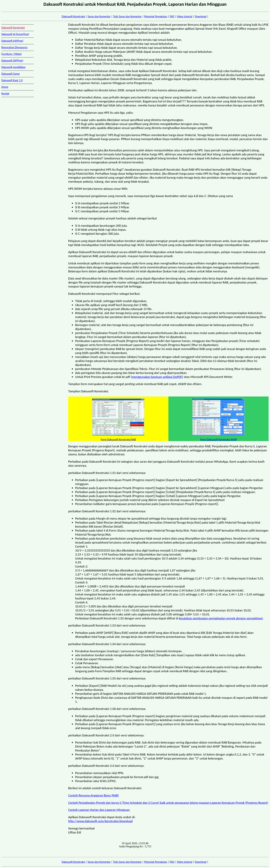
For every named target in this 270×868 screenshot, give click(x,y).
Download (201, 16)
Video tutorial (184, 16)
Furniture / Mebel (11, 54)
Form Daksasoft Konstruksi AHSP (219, 439)
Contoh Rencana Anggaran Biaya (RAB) (94, 795)
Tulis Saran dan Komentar (127, 16)
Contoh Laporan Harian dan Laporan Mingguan (99, 810)
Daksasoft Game (11, 74)
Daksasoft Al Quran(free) (15, 34)
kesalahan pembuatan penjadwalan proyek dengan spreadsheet (221, 618)
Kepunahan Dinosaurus (14, 47)
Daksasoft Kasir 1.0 (12, 80)
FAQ (172, 16)
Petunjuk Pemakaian (156, 16)
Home (5, 87)
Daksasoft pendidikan (13, 67)
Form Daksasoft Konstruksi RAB (118, 439)
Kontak (5, 93)
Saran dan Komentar (99, 16)
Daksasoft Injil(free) (12, 41)
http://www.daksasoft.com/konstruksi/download (100, 821)
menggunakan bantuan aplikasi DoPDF (157, 377)
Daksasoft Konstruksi (73, 16)
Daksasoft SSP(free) (12, 60)
